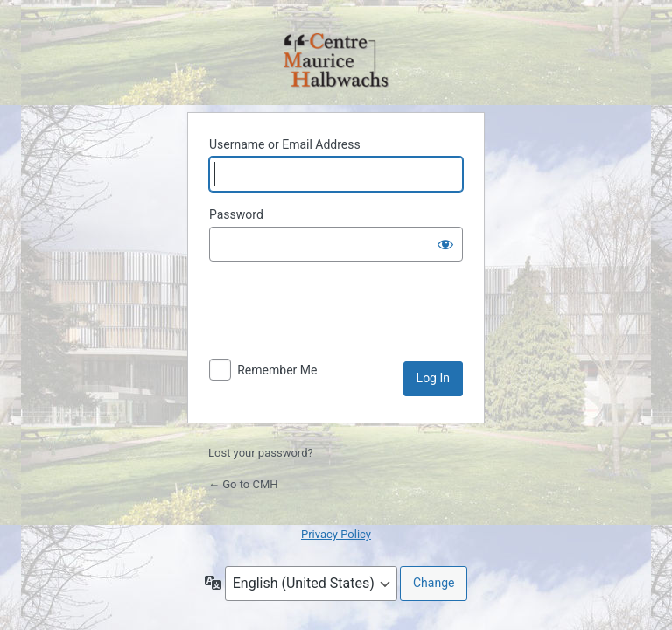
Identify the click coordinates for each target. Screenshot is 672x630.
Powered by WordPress (336, 62)
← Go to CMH (243, 484)
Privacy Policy (336, 534)
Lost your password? (261, 453)
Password (236, 214)
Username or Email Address (285, 144)
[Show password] (445, 244)
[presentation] (342, 318)
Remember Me (277, 370)
